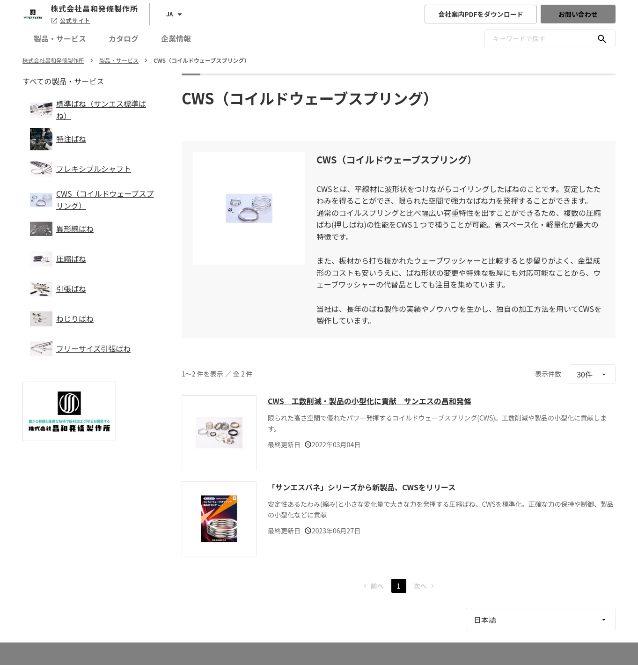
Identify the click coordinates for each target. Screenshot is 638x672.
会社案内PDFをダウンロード (481, 14)
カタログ (124, 38)
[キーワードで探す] (602, 38)
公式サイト (70, 20)
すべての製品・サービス (63, 81)
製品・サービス (60, 38)
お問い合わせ (578, 14)
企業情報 (176, 38)
